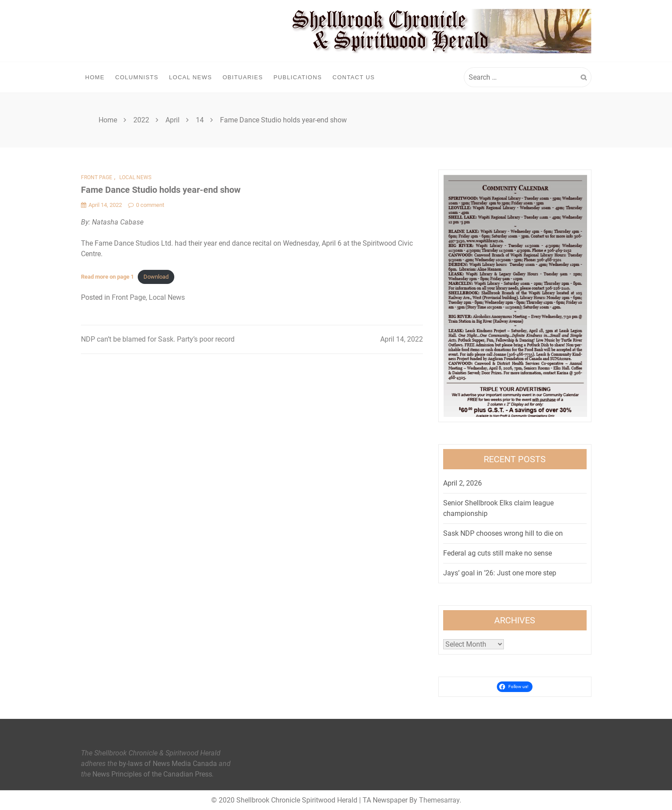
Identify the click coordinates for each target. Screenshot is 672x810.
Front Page (97, 177)
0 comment (146, 205)
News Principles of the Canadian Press (152, 774)
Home (95, 77)
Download (156, 277)
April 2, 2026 (463, 483)
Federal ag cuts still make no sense (498, 553)
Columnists (137, 77)
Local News (191, 77)
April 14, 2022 (402, 339)
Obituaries (243, 77)
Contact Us (353, 77)
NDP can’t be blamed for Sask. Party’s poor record (158, 339)
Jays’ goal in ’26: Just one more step (500, 573)
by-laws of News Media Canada (168, 764)
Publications (297, 77)
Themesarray (439, 800)
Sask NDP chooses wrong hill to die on (503, 533)
